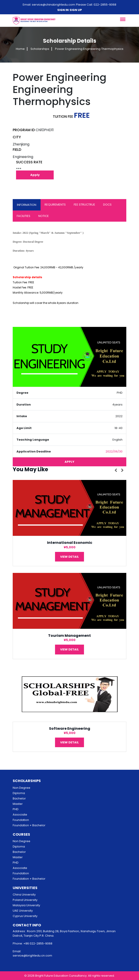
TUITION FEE (63, 117)
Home (20, 49)
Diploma (19, 793)
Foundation (21, 820)
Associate (20, 815)
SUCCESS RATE (29, 162)
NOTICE (44, 216)
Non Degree (21, 788)
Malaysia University (26, 905)
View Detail (69, 557)
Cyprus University (25, 916)
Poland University (25, 900)
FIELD (17, 150)
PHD (16, 809)
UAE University (23, 911)
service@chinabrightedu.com (53, 5)
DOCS (107, 205)
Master (18, 804)
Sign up (76, 10)
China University (24, 895)
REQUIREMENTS (55, 205)
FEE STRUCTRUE (84, 205)
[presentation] (117, 470)
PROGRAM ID (24, 130)
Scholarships (40, 49)
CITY (17, 137)
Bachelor (19, 798)
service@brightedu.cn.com (32, 956)
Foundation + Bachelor (29, 825)
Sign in (63, 10)
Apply (35, 175)
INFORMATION (27, 205)
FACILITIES (24, 216)
